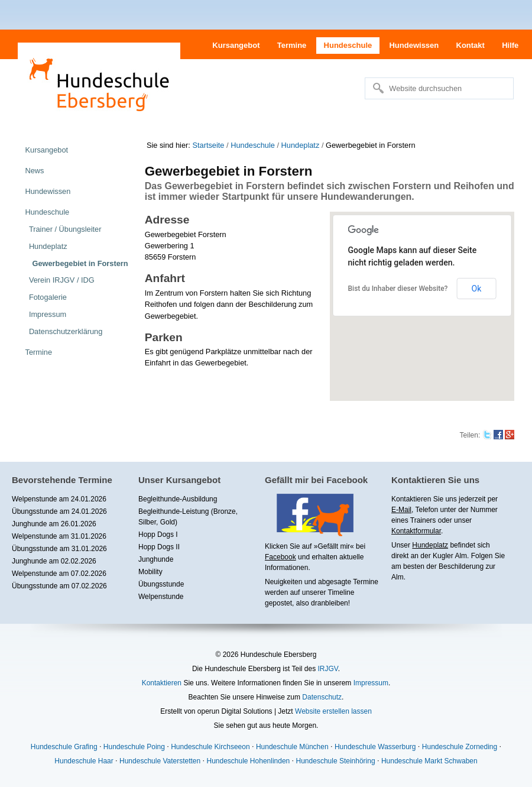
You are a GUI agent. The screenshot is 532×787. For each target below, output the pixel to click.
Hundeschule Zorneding (460, 747)
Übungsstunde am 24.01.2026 (59, 511)
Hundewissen (414, 45)
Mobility (150, 572)
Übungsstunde (161, 584)
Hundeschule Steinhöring (336, 761)
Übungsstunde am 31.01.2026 (59, 549)
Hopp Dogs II (159, 547)
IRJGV (327, 669)
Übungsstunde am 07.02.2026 (59, 586)
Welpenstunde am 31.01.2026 (59, 536)
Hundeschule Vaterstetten (160, 761)
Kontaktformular (416, 531)
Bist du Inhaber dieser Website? (398, 289)
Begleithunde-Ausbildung (178, 499)
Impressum (371, 683)
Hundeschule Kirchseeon (210, 747)
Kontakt (471, 45)
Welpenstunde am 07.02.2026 (59, 574)
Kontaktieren (162, 683)
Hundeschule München (292, 747)
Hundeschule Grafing (64, 747)
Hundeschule (348, 45)
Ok (477, 289)
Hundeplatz (301, 145)
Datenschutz (322, 697)
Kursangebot (236, 45)
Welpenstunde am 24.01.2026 (59, 499)
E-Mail (401, 510)
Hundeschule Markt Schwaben (429, 761)
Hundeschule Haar (84, 761)
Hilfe (510, 45)
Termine (292, 45)
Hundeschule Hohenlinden (248, 761)
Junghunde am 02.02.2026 (54, 561)
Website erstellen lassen (333, 711)
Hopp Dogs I (158, 535)
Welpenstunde (161, 597)
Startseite (208, 145)
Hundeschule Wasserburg (375, 747)
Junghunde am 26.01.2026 (54, 524)
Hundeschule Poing (134, 747)
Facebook (280, 557)
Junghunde (156, 559)
